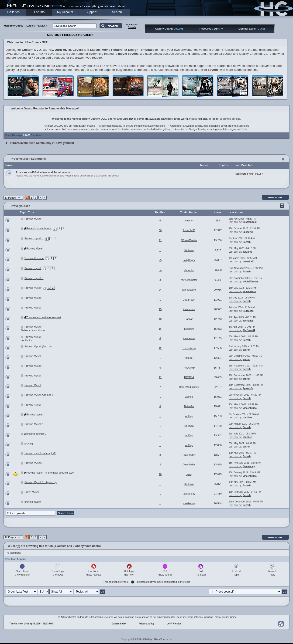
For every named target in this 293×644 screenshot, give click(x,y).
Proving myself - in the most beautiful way (50, 473)
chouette (189, 270)
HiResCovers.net (21, 143)
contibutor (27, 340)
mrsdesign (189, 503)
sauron (246, 350)
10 (160, 319)
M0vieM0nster (189, 240)
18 (160, 474)
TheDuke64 (249, 330)
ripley (189, 474)
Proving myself (33, 268)
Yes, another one (34, 258)
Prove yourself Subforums (28, 159)
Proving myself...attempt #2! (40, 453)
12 (160, 348)
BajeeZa (189, 406)
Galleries (13, 12)
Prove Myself (32, 492)
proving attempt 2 (36, 434)
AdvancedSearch (132, 26)
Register (40, 26)
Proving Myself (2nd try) (38, 346)
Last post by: (235, 222)
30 (160, 230)
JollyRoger (189, 260)
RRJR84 (189, 377)
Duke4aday (189, 455)
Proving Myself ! (34, 424)
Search (117, 12)
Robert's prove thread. (39, 228)
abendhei (248, 321)
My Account (65, 12)
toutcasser (189, 309)
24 (160, 290)
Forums (39, 12)
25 (160, 260)
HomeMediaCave (189, 387)
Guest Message (13, 135)
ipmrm (189, 358)
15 (160, 309)
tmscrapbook (250, 222)
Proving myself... (34, 238)
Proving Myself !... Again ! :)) (41, 482)
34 (160, 270)
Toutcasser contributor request (44, 317)
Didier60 (189, 329)
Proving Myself (33, 219)
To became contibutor (33, 330)
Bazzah (247, 242)
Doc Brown (189, 300)
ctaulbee (247, 252)
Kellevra (189, 250)
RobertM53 (189, 230)
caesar (189, 220)
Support (91, 12)
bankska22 (249, 262)
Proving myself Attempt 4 (39, 395)
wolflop (189, 397)
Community (44, 143)
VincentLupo (250, 408)
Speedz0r (248, 232)
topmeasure (189, 290)
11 (160, 377)
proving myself (33, 502)
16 (160, 329)
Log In (30, 26)
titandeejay (189, 494)
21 (160, 240)
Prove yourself (64, 143)
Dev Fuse (36, 135)
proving (29, 444)
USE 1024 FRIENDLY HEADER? (70, 35)
